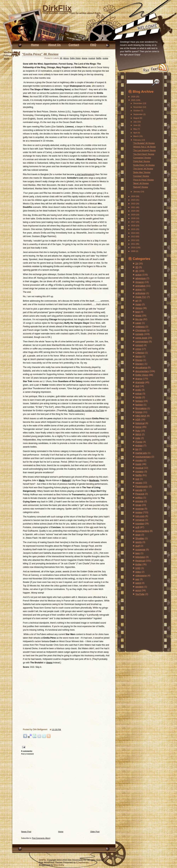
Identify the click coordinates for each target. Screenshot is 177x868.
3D (137, 267)
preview (139, 501)
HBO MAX (141, 416)
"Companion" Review (142, 158)
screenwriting (142, 531)
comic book (141, 338)
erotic (138, 390)
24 (137, 263)
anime (139, 289)
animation (140, 286)
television (140, 557)
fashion (139, 405)
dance (139, 356)
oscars (139, 483)
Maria (42, 480)
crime (138, 349)
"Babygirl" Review (140, 187)
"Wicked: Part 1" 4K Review (144, 147)
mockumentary (143, 457)
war (137, 579)
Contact (74, 45)
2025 (133, 100)
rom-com (140, 516)
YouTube (140, 594)
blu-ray (139, 319)
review (105, 58)
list (137, 449)
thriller (139, 564)
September (138, 114)
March (136, 136)
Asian (138, 304)
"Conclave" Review (141, 176)
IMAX (138, 434)
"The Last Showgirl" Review (144, 150)
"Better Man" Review (142, 172)
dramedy (140, 382)
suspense (140, 550)
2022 (133, 204)
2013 (133, 237)
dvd (137, 386)
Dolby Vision (75, 58)
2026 (133, 97)
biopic (138, 315)
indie (138, 438)
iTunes (139, 442)
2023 (133, 200)
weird (138, 583)
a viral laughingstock (85, 174)
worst (138, 590)
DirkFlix (57, 8)
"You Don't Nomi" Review (143, 154)
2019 (133, 215)
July (135, 122)
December (138, 103)
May (135, 129)
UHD (138, 568)
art (137, 301)
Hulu (138, 431)
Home (35, 45)
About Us (54, 45)
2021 (133, 207)
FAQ (93, 45)
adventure (141, 278)
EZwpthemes (82, 863)
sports (139, 542)
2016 (133, 226)
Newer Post (26, 832)
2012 (133, 240)
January (137, 192)
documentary (142, 371)
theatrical (140, 561)
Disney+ (140, 364)
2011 (133, 244)
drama (84, 58)
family (138, 397)
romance (140, 520)
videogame (141, 576)
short (138, 535)
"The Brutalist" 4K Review (144, 143)
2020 (133, 211)
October (137, 111)
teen (138, 553)
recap (138, 505)
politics (139, 498)
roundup (140, 524)
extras (139, 393)
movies (139, 460)
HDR (138, 419)
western (140, 587)
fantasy (139, 401)
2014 (133, 233)
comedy (140, 334)
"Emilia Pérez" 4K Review (40, 54)
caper (138, 323)
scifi (137, 527)
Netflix (99, 58)
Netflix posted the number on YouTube (86, 411)
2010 (133, 247)
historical (140, 423)
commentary (142, 341)
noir (137, 479)
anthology (140, 293)
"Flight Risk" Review (141, 161)
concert (139, 345)
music (138, 464)
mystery (140, 472)
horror (139, 427)
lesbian (139, 445)
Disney (139, 360)
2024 (133, 196)
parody (139, 490)
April (136, 133)
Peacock (140, 494)
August (137, 118)
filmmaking (141, 408)
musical (92, 58)
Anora (49, 663)
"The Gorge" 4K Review (143, 169)
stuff (138, 546)
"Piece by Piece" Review (143, 180)
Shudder (140, 538)
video (138, 572)
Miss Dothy (59, 865)
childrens (140, 327)
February (137, 140)
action (139, 275)
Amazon (140, 282)
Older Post (95, 832)
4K (61, 58)
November (138, 107)
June (136, 125)
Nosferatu (94, 480)
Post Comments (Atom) (41, 838)
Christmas (141, 330)
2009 (133, 251)
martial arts (141, 453)
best (138, 312)
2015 (133, 229)
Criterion (140, 353)
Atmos (66, 58)
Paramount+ (142, 486)
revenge (140, 509)
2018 (133, 218)
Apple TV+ (141, 297)
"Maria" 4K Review (141, 183)
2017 (133, 222)
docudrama (141, 367)
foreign (139, 412)
